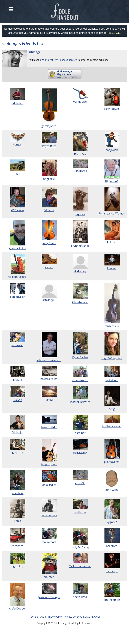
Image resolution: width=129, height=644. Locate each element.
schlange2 (49, 300)
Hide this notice (114, 33)
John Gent (112, 490)
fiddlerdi (49, 210)
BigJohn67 (112, 181)
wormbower (80, 102)
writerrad (17, 345)
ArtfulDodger (17, 609)
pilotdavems (112, 462)
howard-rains (49, 379)
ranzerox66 (112, 326)
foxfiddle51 (80, 597)
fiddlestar (80, 512)
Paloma (112, 242)
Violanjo (17, 432)
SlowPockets (112, 109)
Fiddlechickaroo (112, 426)
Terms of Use (37, 617)
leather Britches (80, 402)
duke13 (17, 400)
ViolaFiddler (49, 485)
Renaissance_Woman (112, 213)
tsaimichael (49, 542)
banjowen (112, 150)
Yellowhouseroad (80, 566)
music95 (80, 483)
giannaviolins (17, 248)
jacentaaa (17, 493)
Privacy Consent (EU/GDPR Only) (82, 617)
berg (112, 409)
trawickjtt (112, 571)
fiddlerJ (17, 380)
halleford (112, 546)
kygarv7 (112, 522)
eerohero (17, 546)
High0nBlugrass (112, 358)
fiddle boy (80, 271)
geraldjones (49, 126)
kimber (112, 268)
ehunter (49, 577)
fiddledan (17, 103)
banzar (17, 145)
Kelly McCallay (80, 547)
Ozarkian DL (80, 380)
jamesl (49, 400)
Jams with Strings (49, 597)
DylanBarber (80, 357)
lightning (17, 566)
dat (17, 174)
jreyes (49, 267)
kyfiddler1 (112, 380)
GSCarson (17, 210)
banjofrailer (17, 297)
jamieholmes (49, 515)
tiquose (80, 214)
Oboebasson (80, 302)
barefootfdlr (49, 427)
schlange (35, 52)
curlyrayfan (80, 453)
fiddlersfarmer (17, 277)
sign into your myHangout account (58, 60)
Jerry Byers (49, 243)
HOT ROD (80, 154)
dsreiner (80, 433)
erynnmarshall (80, 246)
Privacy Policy (54, 617)
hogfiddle (49, 179)
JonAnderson (112, 600)
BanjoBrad (80, 171)
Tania (17, 521)
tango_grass (49, 464)
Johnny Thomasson (49, 360)
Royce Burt (49, 146)
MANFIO (17, 453)
